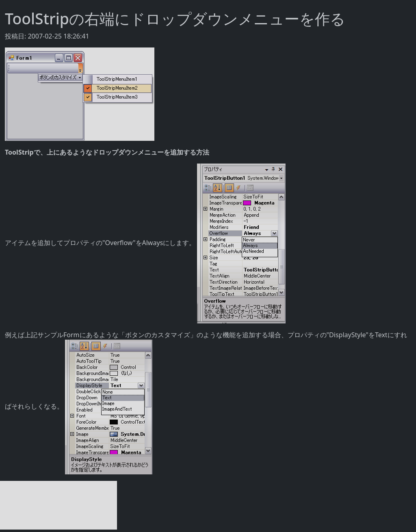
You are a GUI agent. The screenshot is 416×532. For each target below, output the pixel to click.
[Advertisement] (58, 505)
